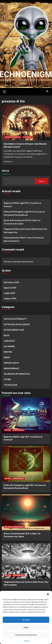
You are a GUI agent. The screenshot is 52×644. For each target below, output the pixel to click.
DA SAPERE (9, 346)
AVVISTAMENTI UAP (14, 329)
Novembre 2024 (11, 282)
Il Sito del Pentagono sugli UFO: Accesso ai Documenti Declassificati (24, 213)
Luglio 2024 (9, 292)
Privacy (27, 641)
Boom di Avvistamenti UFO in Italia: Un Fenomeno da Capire (22, 221)
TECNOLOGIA (11, 384)
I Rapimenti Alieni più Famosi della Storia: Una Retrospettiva (25, 230)
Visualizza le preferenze (26, 635)
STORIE (7, 379)
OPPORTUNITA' (11, 362)
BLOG (7, 335)
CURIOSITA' (27, 136)
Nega (26, 627)
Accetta (26, 620)
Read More (8, 161)
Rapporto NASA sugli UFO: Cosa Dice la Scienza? (22, 204)
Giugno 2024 (10, 298)
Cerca (5, 170)
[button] (48, 594)
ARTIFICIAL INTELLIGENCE (17, 324)
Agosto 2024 (10, 287)
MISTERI (8, 351)
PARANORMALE (12, 368)
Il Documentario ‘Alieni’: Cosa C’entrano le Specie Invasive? (24, 239)
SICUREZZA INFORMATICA (17, 373)
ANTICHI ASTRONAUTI (13, 136)
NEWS (7, 357)
